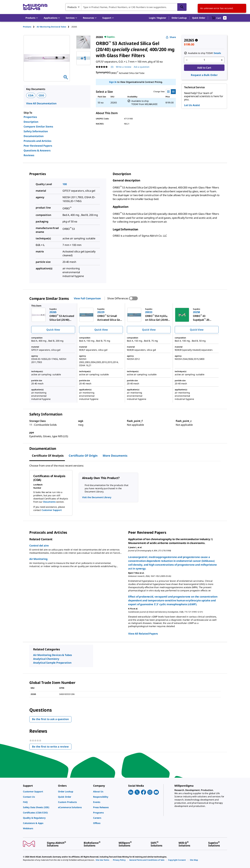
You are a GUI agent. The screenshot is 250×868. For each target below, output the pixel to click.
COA (31, 95)
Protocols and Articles (37, 141)
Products (27, 27)
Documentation (34, 136)
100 (65, 184)
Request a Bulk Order (204, 75)
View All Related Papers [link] (143, 634)
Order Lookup (179, 18)
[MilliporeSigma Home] (35, 7)
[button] (157, 18)
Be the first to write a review (52, 747)
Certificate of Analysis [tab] (48, 456)
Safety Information (36, 131)
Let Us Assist (192, 105)
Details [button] (217, 53)
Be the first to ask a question (50, 719)
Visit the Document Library (97, 497)
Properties (30, 117)
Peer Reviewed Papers (38, 146)
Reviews (29, 155)
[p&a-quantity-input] (204, 60)
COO (41, 95)
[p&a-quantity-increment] (222, 60)
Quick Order (199, 18)
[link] (39, 791)
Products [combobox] (72, 7)
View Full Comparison (87, 298)
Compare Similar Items (38, 127)
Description (31, 122)
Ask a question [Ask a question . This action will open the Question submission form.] (142, 67)
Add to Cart (204, 68)
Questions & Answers (37, 150)
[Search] (182, 7)
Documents (49, 502)
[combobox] (126, 7)
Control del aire (39, 546)
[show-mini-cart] (219, 18)
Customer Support (52, 510)
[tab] (30, 27)
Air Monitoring (38, 559)
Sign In (113, 82)
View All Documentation (41, 103)
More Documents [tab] (115, 456)
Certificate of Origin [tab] (83, 456)
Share (171, 37)
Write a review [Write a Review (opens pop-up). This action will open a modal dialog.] (124, 67)
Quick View (53, 330)
